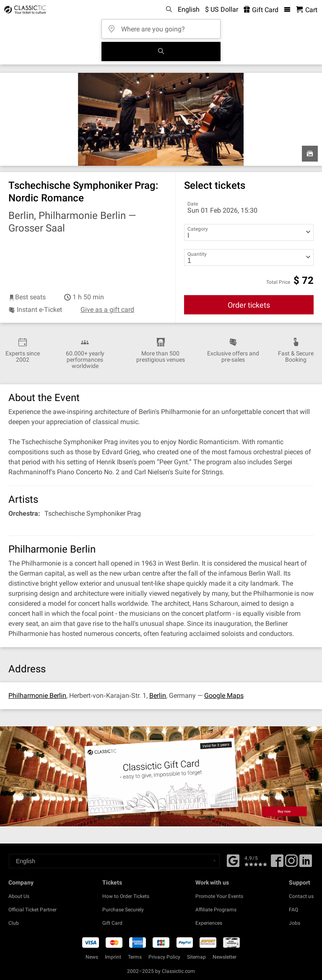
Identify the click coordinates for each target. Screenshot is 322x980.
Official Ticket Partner (32, 910)
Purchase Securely (123, 910)
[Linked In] (306, 864)
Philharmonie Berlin (37, 696)
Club (14, 923)
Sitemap (196, 957)
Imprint (113, 957)
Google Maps (224, 696)
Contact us (301, 896)
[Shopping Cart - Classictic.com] (307, 10)
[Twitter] (291, 864)
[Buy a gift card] (161, 776)
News (92, 957)
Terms (135, 957)
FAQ (293, 910)
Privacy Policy (164, 957)
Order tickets (249, 305)
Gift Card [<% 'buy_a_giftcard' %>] (261, 10)
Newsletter (225, 957)
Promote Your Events (219, 896)
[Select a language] (114, 861)
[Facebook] (233, 860)
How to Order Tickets (126, 896)
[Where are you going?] (164, 26)
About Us (19, 896)
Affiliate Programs (216, 910)
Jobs (295, 923)
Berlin (158, 696)
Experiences (209, 923)
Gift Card (112, 923)
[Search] (161, 51)
